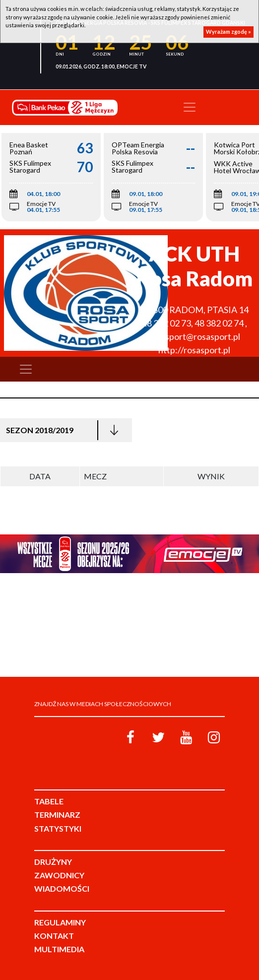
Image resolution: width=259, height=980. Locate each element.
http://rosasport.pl (194, 350)
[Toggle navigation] (190, 107)
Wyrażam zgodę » (228, 32)
